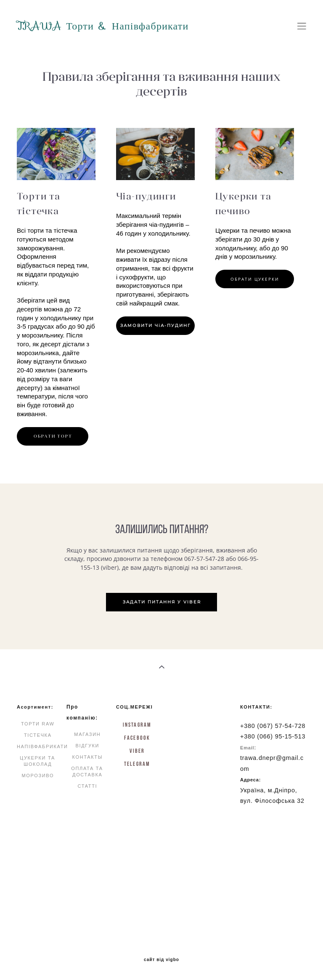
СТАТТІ (87, 786)
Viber (137, 751)
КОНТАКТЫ (88, 757)
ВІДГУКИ (87, 746)
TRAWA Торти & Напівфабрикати (103, 26)
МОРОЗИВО (38, 776)
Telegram (137, 764)
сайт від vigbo (161, 960)
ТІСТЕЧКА (38, 735)
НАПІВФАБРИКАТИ (42, 746)
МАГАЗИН (87, 734)
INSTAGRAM (137, 725)
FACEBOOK (137, 738)
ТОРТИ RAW (38, 724)
